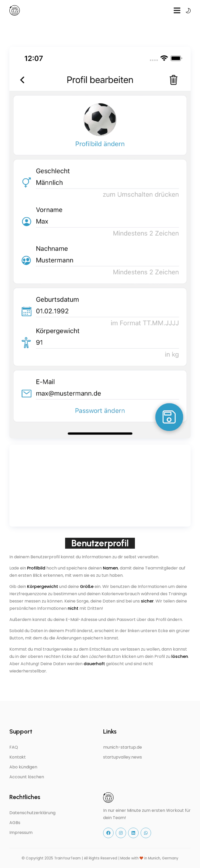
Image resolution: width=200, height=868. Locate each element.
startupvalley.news (123, 757)
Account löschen (27, 777)
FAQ (14, 747)
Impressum (21, 833)
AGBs (15, 823)
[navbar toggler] (177, 11)
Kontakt (18, 757)
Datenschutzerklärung (32, 813)
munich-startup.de (123, 747)
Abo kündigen (23, 767)
